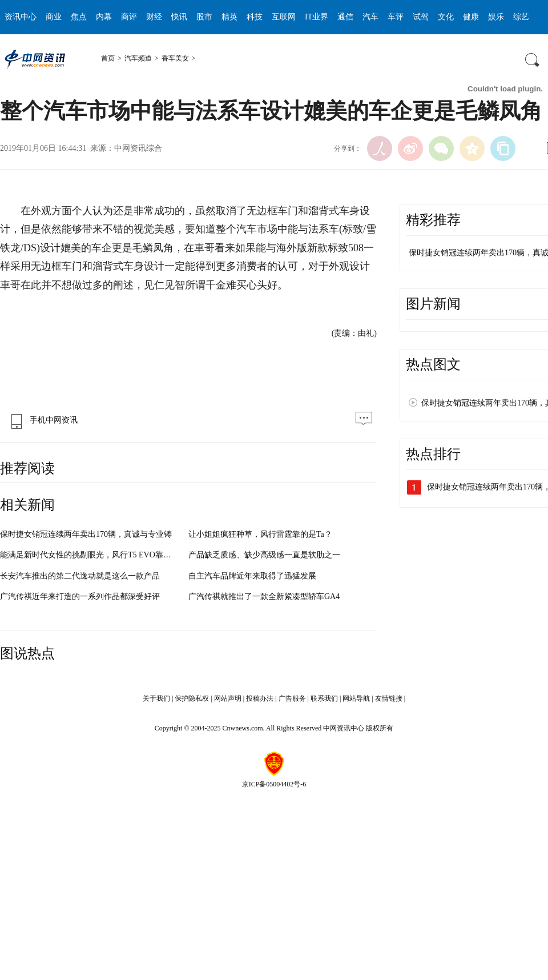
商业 (54, 17)
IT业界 (317, 17)
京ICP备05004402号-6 (274, 784)
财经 (154, 17)
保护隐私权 (192, 698)
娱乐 (496, 17)
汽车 (370, 17)
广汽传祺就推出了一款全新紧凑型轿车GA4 (264, 597)
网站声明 (228, 698)
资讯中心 (21, 17)
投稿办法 (260, 698)
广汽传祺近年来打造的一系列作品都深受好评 (80, 597)
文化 (446, 17)
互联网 (284, 17)
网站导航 (356, 698)
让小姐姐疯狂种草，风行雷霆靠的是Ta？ (260, 534)
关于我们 (156, 698)
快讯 (179, 17)
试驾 (421, 17)
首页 (108, 58)
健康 (471, 17)
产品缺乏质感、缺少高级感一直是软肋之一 (264, 555)
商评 (129, 17)
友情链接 (389, 698)
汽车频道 (138, 58)
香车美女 (175, 58)
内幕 (104, 17)
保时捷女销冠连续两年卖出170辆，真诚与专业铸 (86, 534)
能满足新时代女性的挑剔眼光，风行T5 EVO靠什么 (90, 555)
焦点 (79, 17)
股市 (204, 17)
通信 (345, 17)
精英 (229, 17)
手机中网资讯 (42, 420)
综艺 (521, 17)
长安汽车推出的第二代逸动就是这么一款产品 (80, 576)
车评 (396, 17)
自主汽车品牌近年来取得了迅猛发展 (252, 576)
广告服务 (292, 698)
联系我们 (324, 698)
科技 (255, 17)
